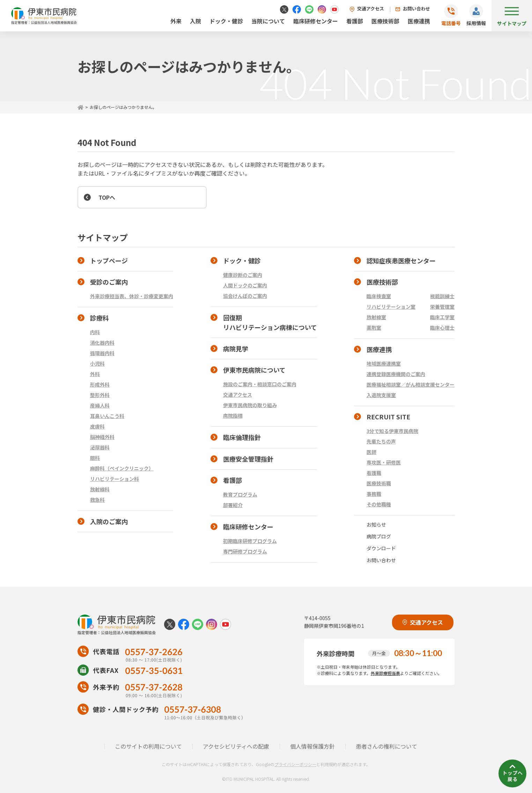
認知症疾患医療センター (401, 260)
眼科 (95, 458)
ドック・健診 (226, 21)
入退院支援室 (381, 395)
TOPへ (107, 197)
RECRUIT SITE (388, 417)
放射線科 (100, 489)
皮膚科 (97, 426)
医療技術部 (385, 21)
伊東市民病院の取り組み (250, 405)
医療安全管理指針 (248, 459)
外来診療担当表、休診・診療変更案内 (132, 296)
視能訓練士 (442, 296)
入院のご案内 (109, 521)
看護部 (355, 21)
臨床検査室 (379, 296)
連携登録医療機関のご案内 (396, 374)
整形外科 (100, 395)
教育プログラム (240, 494)
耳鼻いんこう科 (107, 416)
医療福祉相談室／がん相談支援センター (411, 384)
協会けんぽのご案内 (245, 296)
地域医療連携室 (384, 364)
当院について (268, 21)
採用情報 (476, 23)
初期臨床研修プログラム (250, 541)
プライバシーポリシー (295, 764)
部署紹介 (233, 505)
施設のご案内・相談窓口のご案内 (260, 384)
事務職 (374, 494)
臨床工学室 (442, 317)
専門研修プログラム (245, 551)
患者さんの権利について (386, 746)
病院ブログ (379, 536)
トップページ (109, 260)
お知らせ (376, 524)
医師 (371, 452)
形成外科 (100, 384)
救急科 (97, 500)
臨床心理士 (442, 328)
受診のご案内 (109, 282)
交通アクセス (371, 9)
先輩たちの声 (381, 441)
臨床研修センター (316, 21)
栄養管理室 (442, 307)
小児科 (97, 364)
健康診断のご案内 (243, 275)
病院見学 (236, 348)
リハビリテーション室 (391, 307)
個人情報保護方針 (312, 746)
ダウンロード (381, 548)
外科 (95, 374)
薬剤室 (374, 328)
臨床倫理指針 (242, 437)
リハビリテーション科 (114, 479)
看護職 (374, 473)
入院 (195, 21)
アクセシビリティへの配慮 (236, 746)
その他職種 (379, 504)
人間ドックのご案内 (245, 285)
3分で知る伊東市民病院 (392, 431)
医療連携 (419, 21)
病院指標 (233, 416)
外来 (176, 21)
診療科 (99, 318)
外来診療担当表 (385, 673)
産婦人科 (100, 405)
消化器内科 (102, 343)
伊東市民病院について (254, 370)
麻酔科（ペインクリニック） (122, 468)
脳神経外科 (102, 437)
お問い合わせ (416, 9)
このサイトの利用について (148, 746)
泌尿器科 (100, 447)
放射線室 (376, 317)
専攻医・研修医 (384, 462)
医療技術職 (379, 483)
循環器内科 (102, 353)
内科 (95, 332)
